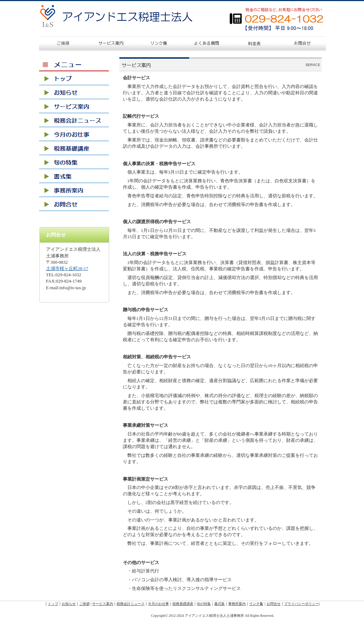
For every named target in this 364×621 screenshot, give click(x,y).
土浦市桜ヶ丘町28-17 (67, 268)
